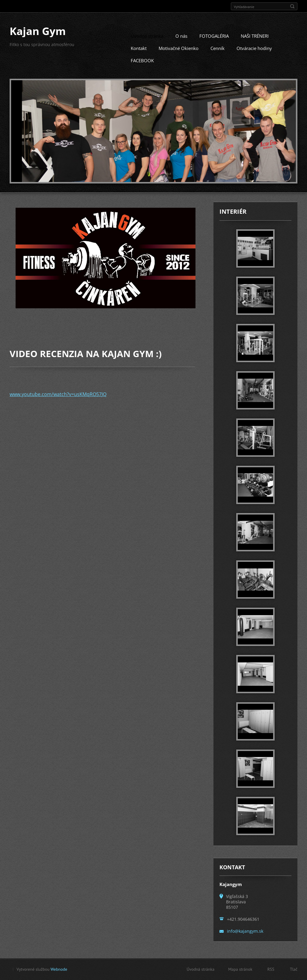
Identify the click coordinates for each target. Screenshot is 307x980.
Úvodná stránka (147, 43)
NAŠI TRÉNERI (255, 43)
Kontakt (139, 55)
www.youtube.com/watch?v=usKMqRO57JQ (58, 401)
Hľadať (292, 6)
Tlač (294, 971)
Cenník (218, 55)
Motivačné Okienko (179, 55)
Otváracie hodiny (254, 55)
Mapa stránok (240, 971)
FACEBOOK (142, 68)
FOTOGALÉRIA (214, 43)
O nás (181, 43)
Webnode (59, 971)
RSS (271, 971)
